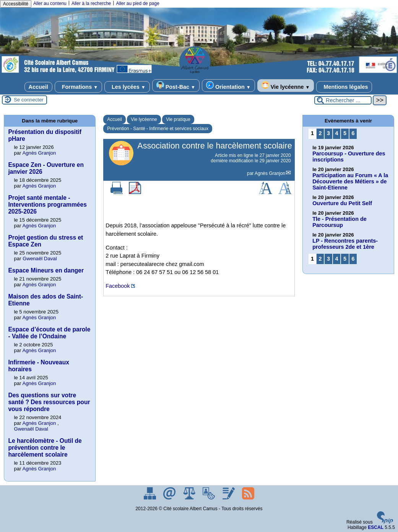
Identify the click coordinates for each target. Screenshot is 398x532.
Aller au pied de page (137, 3)
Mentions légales (344, 87)
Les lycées (127, 87)
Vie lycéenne (286, 86)
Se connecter (29, 100)
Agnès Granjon (270, 173)
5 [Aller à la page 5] (345, 133)
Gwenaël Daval (40, 259)
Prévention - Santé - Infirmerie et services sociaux (158, 129)
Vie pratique (178, 119)
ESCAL (376, 527)
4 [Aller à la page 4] (336, 133)
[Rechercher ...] (343, 100)
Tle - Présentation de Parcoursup (340, 222)
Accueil (38, 87)
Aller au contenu (50, 3)
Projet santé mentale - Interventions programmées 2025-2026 (47, 205)
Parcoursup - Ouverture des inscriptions (349, 157)
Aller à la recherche (91, 3)
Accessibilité (16, 4)
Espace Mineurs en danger (46, 270)
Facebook (118, 286)
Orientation (228, 86)
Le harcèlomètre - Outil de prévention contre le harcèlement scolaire (45, 448)
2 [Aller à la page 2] (320, 133)
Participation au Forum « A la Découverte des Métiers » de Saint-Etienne (350, 181)
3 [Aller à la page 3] (328, 133)
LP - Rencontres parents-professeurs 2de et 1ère (345, 244)
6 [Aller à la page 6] (353, 133)
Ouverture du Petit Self (342, 203)
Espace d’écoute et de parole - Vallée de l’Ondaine (49, 333)
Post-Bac (176, 86)
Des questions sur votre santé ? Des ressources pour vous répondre (49, 402)
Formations (78, 87)
